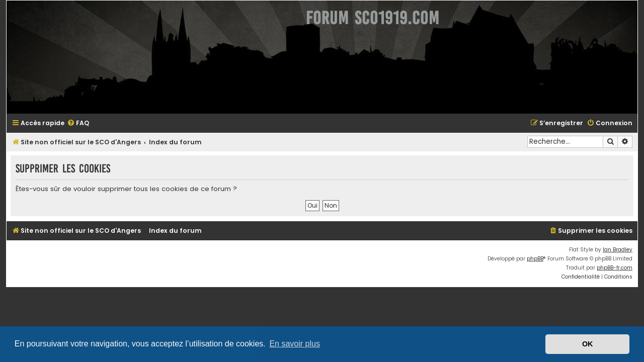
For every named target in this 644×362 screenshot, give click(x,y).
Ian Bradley (624, 250)
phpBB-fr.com (621, 268)
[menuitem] (72, 123)
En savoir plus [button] (295, 344)
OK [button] (588, 344)
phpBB (541, 259)
